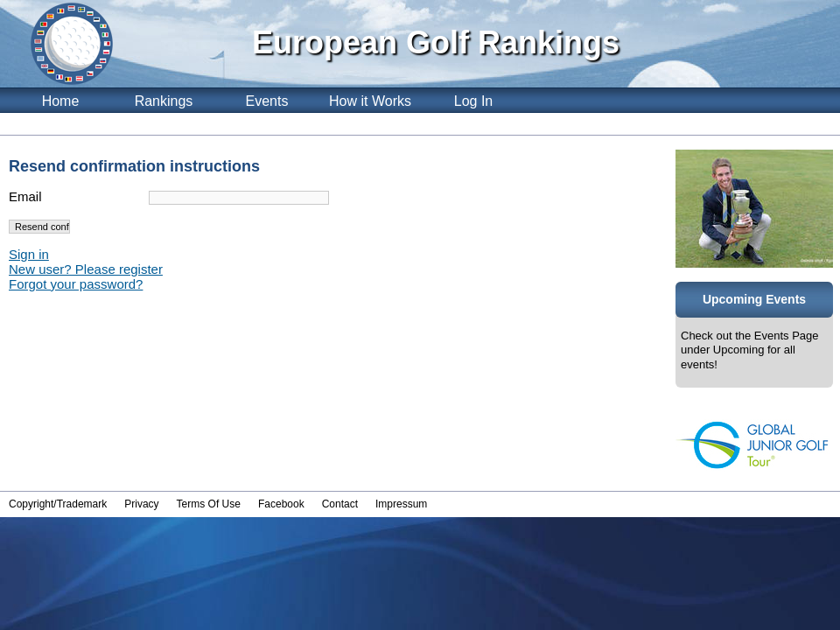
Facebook (281, 504)
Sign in (29, 254)
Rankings (164, 101)
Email (25, 196)
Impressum (401, 504)
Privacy (141, 504)
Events (267, 101)
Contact (340, 504)
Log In (473, 101)
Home (61, 101)
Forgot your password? (76, 284)
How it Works (370, 101)
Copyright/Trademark (58, 504)
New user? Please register (86, 269)
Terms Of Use (209, 504)
